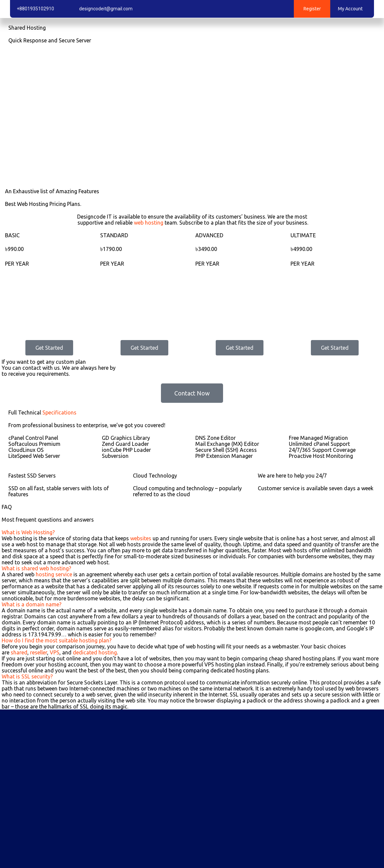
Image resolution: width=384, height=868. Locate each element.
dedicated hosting (95, 652)
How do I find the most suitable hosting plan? (57, 640)
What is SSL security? (27, 676)
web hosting (149, 223)
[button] (192, 532)
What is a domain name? (32, 604)
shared (19, 652)
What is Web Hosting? (28, 532)
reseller (39, 652)
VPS (55, 652)
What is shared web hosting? (36, 568)
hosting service (54, 574)
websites (141, 538)
